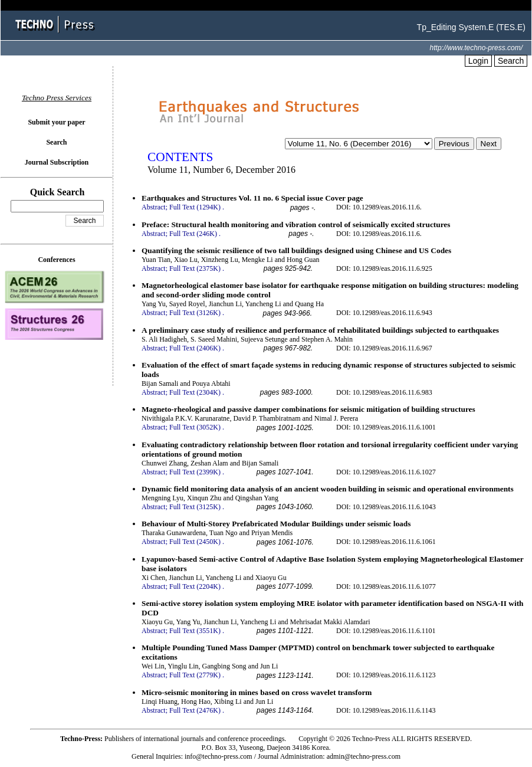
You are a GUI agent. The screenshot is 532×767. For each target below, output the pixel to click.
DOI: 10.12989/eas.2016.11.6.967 (384, 348)
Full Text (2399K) (195, 472)
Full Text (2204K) (195, 586)
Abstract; (155, 207)
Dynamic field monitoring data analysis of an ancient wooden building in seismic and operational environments (328, 489)
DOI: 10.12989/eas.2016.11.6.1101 (386, 631)
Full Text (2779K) (195, 675)
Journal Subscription (57, 162)
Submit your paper (56, 122)
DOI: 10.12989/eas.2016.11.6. (379, 207)
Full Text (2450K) (195, 542)
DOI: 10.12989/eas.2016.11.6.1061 (386, 542)
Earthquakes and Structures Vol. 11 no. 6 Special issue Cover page (252, 198)
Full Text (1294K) (195, 207)
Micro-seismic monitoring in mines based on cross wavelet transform (257, 692)
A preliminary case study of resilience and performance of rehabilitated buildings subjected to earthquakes (320, 330)
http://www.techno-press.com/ (476, 48)
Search (511, 61)
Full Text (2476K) (195, 710)
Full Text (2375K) (195, 268)
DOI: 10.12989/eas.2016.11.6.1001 (386, 427)
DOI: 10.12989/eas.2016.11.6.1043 (386, 507)
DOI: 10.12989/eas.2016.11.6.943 (384, 313)
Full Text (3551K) (195, 631)
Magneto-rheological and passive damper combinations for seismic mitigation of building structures (308, 409)
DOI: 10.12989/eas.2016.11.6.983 (384, 392)
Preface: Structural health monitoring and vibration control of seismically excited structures (296, 224)
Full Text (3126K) (195, 313)
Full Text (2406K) (195, 348)
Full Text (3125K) (195, 507)
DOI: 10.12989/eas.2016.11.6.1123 (386, 675)
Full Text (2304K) (195, 392)
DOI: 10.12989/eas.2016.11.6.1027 (386, 472)
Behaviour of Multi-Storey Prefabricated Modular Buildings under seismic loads (276, 524)
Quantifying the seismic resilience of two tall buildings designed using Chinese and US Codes (296, 250)
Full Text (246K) (193, 234)
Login (478, 61)
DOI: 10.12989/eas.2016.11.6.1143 (386, 710)
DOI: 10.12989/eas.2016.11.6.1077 (386, 586)
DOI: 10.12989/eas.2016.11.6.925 (384, 268)
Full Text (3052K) (195, 427)
